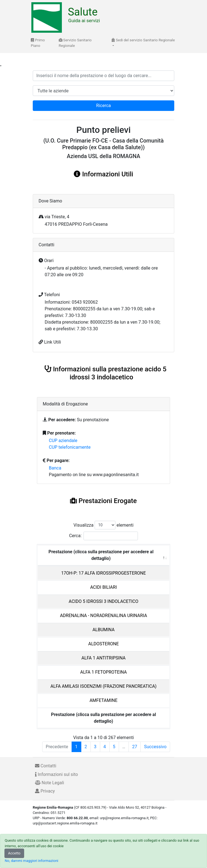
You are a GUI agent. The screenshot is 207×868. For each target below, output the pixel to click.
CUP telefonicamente (70, 447)
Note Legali (50, 783)
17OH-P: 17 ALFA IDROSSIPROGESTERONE (103, 573)
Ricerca (104, 106)
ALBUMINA (103, 630)
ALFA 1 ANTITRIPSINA (104, 658)
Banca (55, 468)
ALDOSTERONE (103, 644)
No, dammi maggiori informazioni (31, 861)
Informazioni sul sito (56, 774)
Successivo (155, 747)
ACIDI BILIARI (103, 587)
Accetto (14, 853)
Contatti (46, 766)
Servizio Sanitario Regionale (75, 43)
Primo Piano (38, 43)
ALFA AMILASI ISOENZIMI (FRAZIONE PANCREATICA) (103, 686)
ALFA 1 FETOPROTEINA (103, 672)
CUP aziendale (63, 441)
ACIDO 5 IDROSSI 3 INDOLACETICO (104, 601)
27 (135, 747)
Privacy (45, 791)
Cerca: (103, 536)
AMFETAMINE (104, 700)
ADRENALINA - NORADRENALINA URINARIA (103, 616)
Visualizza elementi (104, 525)
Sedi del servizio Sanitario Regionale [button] (143, 40)
